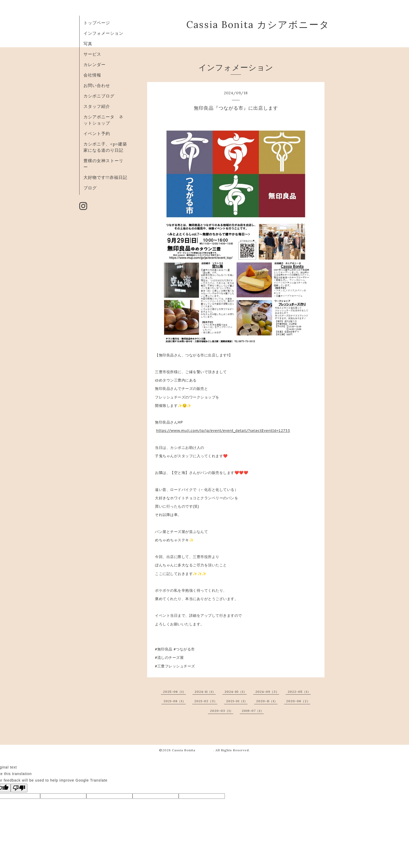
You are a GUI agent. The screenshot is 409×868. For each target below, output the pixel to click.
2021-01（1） (237, 701)
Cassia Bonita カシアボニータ (258, 25)
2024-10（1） (236, 692)
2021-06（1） (175, 701)
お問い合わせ (97, 85)
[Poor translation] (19, 788)
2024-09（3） (267, 692)
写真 (88, 44)
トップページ (97, 23)
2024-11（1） (205, 692)
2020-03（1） (222, 711)
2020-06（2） (298, 701)
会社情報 (92, 75)
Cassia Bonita (193, 750)
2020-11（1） (267, 701)
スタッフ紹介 (97, 106)
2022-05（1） (299, 692)
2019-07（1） (253, 711)
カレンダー (95, 64)
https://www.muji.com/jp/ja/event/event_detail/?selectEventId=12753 (223, 431)
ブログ (90, 188)
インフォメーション (103, 33)
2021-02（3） (206, 701)
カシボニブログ (99, 96)
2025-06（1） (175, 692)
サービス (92, 54)
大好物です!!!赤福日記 (105, 177)
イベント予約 (97, 133)
